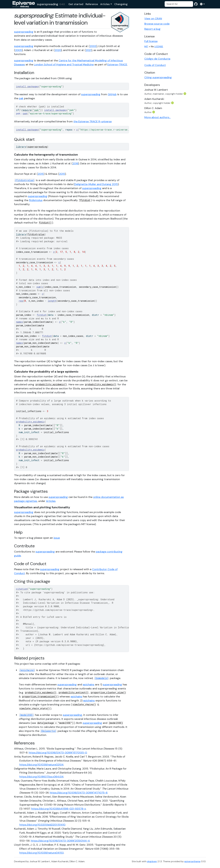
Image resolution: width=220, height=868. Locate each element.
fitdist (42, 315)
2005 (19, 50)
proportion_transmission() (39, 696)
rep (21, 301)
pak (21, 98)
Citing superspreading (158, 77)
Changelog (121, 4)
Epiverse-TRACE (117, 65)
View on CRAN (153, 19)
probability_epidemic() (51, 384)
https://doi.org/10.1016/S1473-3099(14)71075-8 (79, 793)
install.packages (27, 86)
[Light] (202, 4)
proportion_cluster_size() (108, 692)
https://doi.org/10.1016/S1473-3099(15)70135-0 (58, 753)
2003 (93, 46)
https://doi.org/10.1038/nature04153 (42, 853)
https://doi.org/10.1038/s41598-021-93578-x (59, 809)
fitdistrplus (36, 200)
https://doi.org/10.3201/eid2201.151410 (42, 825)
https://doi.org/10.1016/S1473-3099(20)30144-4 (60, 841)
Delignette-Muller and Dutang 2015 (96, 184)
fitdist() (45, 223)
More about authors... (157, 117)
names (19, 322)
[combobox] (179, 4)
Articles (105, 4)
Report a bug (152, 29)
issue (57, 538)
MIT (146, 46)
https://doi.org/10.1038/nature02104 (41, 765)
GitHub (112, 94)
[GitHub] (196, 4)
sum (38, 287)
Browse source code (157, 24)
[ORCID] (185, 94)
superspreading (48, 4)
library (21, 147)
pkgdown (152, 861)
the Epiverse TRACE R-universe (93, 121)
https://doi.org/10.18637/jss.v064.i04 (41, 777)
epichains (89, 685)
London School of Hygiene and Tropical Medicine (64, 65)
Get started (76, 4)
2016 (75, 163)
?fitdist (85, 200)
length (52, 301)
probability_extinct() (74, 692)
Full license (151, 41)
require (27, 110)
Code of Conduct (155, 65)
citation (22, 589)
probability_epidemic (30, 422)
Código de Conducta (157, 59)
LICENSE (159, 46)
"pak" (36, 110)
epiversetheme (192, 861)
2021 (89, 50)
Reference (92, 4)
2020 (58, 50)
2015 (41, 174)
